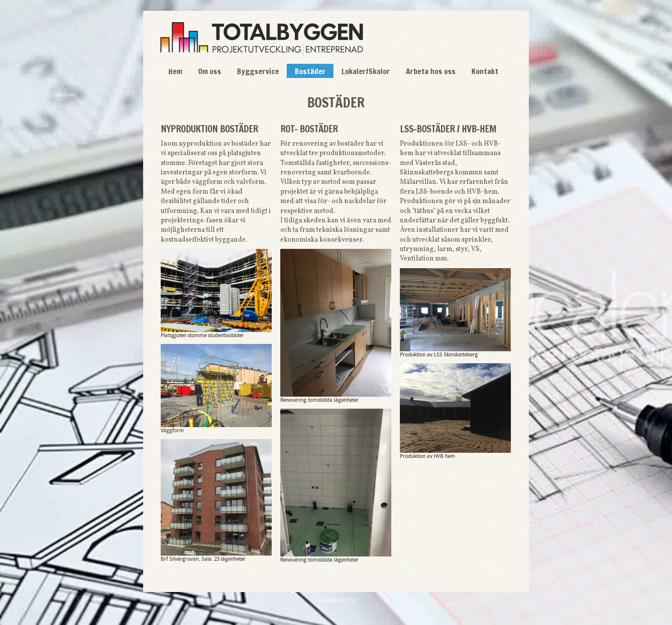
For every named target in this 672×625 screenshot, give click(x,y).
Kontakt (485, 71)
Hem (175, 71)
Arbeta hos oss (431, 71)
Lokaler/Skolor (366, 71)
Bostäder (310, 71)
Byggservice (258, 71)
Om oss (210, 71)
